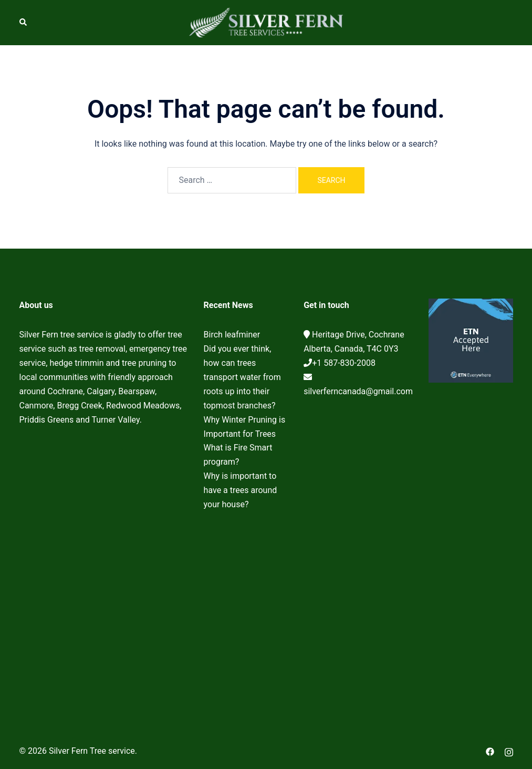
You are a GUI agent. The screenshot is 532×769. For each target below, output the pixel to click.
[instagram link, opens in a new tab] (509, 751)
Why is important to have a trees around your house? (241, 490)
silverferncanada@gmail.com (358, 391)
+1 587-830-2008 (344, 363)
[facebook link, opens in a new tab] (490, 751)
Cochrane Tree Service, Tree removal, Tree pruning (104, 561)
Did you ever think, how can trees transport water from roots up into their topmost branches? (242, 377)
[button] (24, 23)
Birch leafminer (232, 335)
